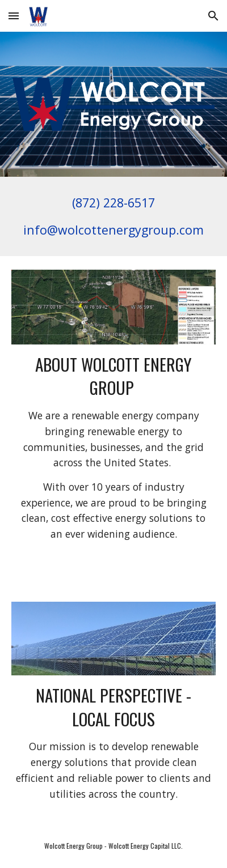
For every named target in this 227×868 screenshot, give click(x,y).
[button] (14, 16)
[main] (114, 216)
